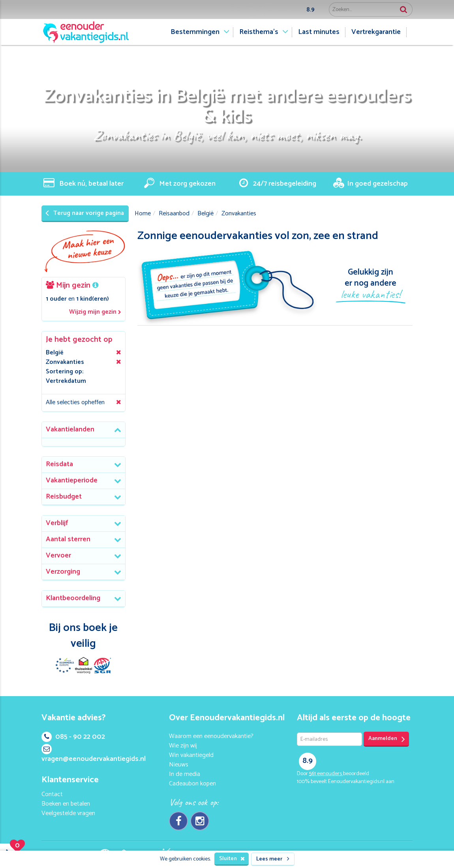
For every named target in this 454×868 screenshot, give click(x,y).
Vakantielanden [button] (70, 429)
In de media (185, 774)
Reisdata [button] (59, 464)
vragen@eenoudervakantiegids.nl (94, 754)
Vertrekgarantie (376, 32)
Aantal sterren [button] (68, 539)
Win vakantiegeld (191, 755)
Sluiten (232, 859)
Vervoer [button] (58, 555)
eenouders (326, 774)
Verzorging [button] (63, 572)
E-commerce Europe (64, 665)
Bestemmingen (195, 32)
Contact (52, 794)
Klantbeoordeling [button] (73, 598)
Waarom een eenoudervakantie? (211, 736)
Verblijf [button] (57, 523)
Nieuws (179, 765)
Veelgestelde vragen (68, 813)
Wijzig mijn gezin (95, 312)
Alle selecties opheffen (75, 402)
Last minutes (319, 32)
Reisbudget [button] (64, 497)
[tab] (83, 430)
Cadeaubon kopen (192, 784)
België (205, 214)
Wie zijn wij (183, 746)
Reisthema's (259, 32)
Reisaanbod (174, 214)
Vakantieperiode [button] (72, 480)
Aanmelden (387, 739)
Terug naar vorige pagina (85, 213)
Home (143, 214)
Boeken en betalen (66, 804)
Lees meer (273, 859)
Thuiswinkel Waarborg (83, 665)
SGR (102, 665)
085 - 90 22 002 (73, 737)
